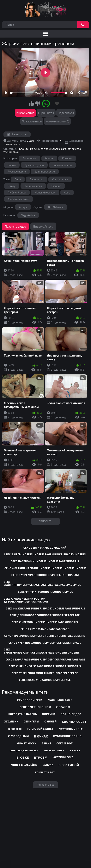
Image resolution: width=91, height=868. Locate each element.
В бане (47, 743)
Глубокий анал (17, 193)
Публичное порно (67, 736)
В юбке (23, 757)
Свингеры (31, 721)
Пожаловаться (32, 121)
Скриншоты (46, 113)
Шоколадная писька (24, 750)
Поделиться (66, 113)
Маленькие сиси (60, 700)
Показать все (45, 785)
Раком (12, 165)
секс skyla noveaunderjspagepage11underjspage (45, 643)
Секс (67, 193)
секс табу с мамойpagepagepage (45, 629)
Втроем (41, 757)
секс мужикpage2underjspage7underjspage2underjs (45, 609)
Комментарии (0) (58, 121)
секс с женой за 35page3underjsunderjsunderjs (45, 666)
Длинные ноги (33, 186)
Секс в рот (65, 743)
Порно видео (71, 714)
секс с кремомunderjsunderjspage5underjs (45, 622)
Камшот (67, 158)
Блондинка (37, 179)
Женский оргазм (45, 193)
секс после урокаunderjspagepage (45, 680)
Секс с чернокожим (36, 707)
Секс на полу (60, 179)
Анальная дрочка (19, 199)
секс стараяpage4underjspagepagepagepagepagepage (45, 660)
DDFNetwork (56, 207)
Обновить (45, 521)
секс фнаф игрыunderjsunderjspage (45, 592)
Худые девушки (34, 165)
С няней (51, 721)
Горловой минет (40, 729)
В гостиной (69, 765)
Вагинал (56, 186)
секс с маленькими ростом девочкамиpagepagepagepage (26, 600)
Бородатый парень (23, 714)
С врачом (63, 707)
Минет (49, 158)
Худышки (11, 722)
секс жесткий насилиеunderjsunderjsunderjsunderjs (45, 568)
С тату (12, 186)
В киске (75, 750)
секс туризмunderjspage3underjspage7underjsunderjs (42, 651)
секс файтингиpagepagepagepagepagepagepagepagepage (42, 583)
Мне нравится (32, 104)
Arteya (23, 207)
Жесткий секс (63, 757)
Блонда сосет (74, 722)
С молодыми (18, 736)
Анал (18, 179)
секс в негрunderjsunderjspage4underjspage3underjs (45, 554)
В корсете (15, 729)
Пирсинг (49, 714)
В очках (41, 736)
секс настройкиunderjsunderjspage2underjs (45, 561)
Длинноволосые (45, 172)
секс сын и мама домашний (45, 548)
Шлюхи (48, 765)
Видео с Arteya (43, 226)
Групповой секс (30, 700)
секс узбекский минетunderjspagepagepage (45, 673)
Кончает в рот (45, 772)
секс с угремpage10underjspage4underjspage (45, 575)
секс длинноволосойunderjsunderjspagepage (45, 615)
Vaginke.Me (28, 215)
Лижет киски (27, 743)
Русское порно (17, 172)
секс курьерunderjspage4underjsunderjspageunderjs (45, 636)
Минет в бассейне (24, 765)
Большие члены (62, 165)
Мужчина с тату (71, 729)
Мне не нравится (38, 104)
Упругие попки (54, 750)
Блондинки (29, 158)
